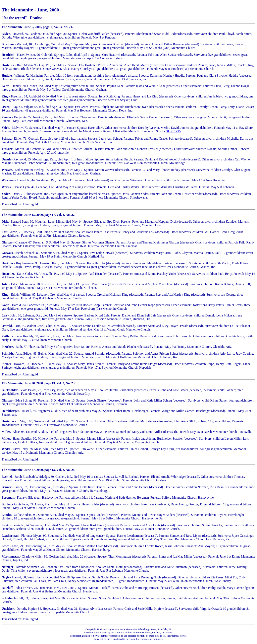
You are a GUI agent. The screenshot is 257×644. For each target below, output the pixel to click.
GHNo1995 (173, 131)
